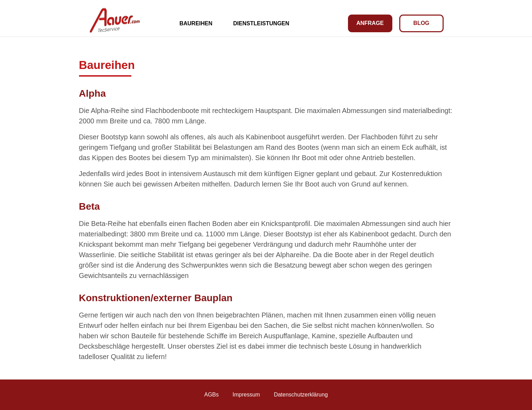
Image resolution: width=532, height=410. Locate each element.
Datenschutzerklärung (301, 395)
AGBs (211, 395)
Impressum (246, 395)
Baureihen (196, 23)
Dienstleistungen (261, 23)
